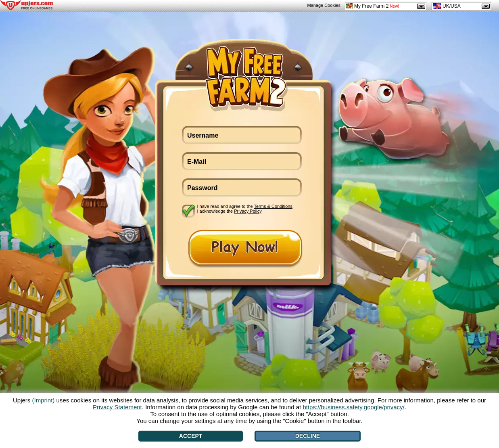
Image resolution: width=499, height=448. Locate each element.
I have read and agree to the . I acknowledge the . (246, 209)
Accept (191, 436)
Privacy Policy (248, 211)
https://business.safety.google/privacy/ (353, 407)
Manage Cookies (324, 5)
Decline (308, 436)
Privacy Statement (117, 407)
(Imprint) (43, 400)
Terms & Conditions (273, 206)
